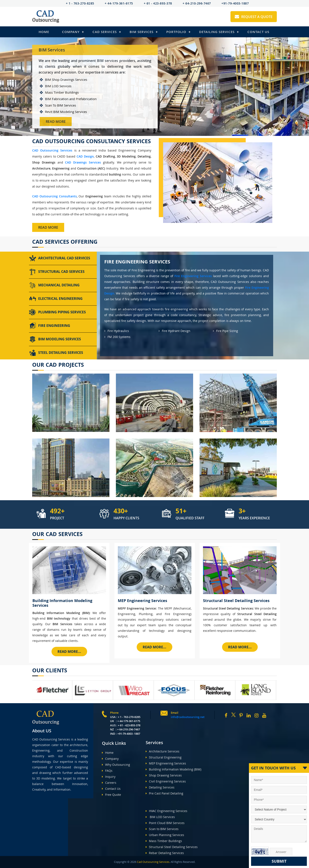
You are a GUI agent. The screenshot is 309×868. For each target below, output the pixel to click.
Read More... (69, 652)
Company (71, 32)
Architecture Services (163, 751)
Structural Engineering (164, 757)
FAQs (107, 771)
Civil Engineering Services (166, 781)
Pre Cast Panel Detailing (164, 793)
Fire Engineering (50, 326)
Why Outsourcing (116, 765)
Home (44, 32)
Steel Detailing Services (56, 353)
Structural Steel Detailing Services (172, 847)
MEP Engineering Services (166, 763)
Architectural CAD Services (60, 258)
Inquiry (109, 777)
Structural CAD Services (57, 272)
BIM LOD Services (160, 817)
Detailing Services (217, 32)
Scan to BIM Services (162, 829)
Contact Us (258, 32)
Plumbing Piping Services (57, 312)
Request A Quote (254, 17)
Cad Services (105, 32)
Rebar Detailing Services (165, 853)
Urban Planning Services (165, 835)
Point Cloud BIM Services (165, 823)
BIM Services (142, 32)
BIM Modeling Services (55, 339)
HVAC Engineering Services (167, 811)
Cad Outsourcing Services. (153, 862)
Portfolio (176, 32)
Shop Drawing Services (164, 775)
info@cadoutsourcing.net (188, 717)
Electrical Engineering (56, 299)
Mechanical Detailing (54, 285)
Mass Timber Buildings (164, 841)
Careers (109, 783)
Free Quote (111, 795)
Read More (56, 122)
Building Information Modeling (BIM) (173, 769)
